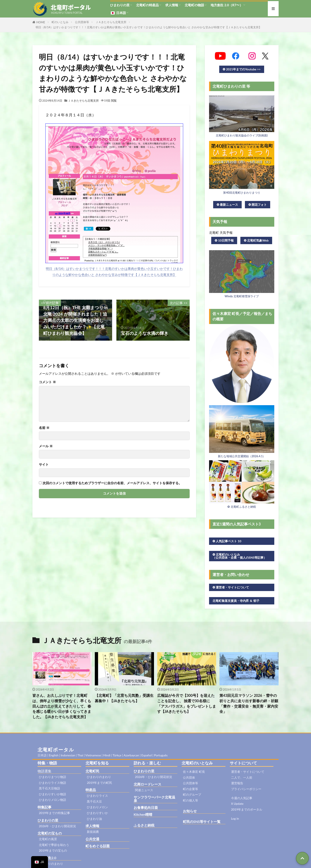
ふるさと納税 (144, 825)
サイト (44, 464)
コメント (47, 382)
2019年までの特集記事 (54, 813)
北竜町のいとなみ (197, 763)
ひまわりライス (97, 796)
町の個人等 (190, 800)
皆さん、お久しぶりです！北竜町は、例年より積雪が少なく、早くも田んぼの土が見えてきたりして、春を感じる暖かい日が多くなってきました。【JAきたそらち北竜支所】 (62, 706)
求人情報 (172, 5)
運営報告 (237, 783)
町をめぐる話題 (98, 846)
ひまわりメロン (97, 807)
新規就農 (93, 832)
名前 (44, 428)
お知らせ (190, 811)
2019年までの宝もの (53, 850)
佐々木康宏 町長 (194, 772)
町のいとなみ (60, 22)
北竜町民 (92, 771)
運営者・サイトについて (248, 772)
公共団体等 (82, 22)
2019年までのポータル (247, 809)
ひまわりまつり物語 (52, 777)
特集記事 (44, 807)
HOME (41, 22)
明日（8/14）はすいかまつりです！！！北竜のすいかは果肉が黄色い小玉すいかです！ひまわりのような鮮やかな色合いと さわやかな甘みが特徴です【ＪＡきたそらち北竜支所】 (149, 27)
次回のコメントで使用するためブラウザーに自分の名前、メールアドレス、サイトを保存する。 (112, 483)
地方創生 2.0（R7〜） (227, 5)
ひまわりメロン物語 (52, 800)
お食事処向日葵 (146, 807)
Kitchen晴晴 (143, 814)
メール (46, 446)
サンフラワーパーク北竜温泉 (154, 799)
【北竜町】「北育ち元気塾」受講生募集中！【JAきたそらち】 (124, 698)
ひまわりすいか (97, 813)
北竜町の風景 (48, 839)
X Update (237, 804)
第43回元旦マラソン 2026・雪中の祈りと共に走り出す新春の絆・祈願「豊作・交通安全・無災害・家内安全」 (249, 704)
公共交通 (92, 839)
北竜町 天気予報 (221, 232)
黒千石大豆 (94, 801)
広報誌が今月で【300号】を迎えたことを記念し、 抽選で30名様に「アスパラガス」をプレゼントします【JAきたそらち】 (187, 704)
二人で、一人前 (242, 777)
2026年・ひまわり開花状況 (57, 826)
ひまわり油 (94, 819)
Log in (235, 818)
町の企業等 (190, 789)
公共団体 (189, 777)
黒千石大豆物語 (49, 788)
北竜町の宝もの (50, 833)
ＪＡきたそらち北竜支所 (111, 22)
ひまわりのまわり (51, 864)
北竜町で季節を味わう (54, 845)
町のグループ (192, 794)
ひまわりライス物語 (52, 783)
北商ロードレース (148, 784)
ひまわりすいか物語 (52, 794)
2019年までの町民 (99, 783)
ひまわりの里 (120, 5)
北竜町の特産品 (147, 5)
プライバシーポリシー (246, 789)
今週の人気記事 (242, 798)
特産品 (91, 790)
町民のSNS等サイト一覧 (202, 821)
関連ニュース (144, 790)
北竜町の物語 (194, 5)
